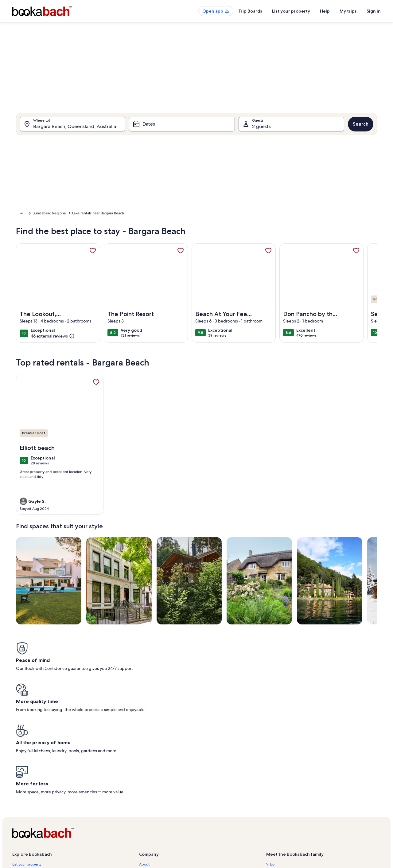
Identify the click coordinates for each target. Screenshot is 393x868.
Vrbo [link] (270, 756)
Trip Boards (250, 11)
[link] (93, 254)
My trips (348, 11)
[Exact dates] (144, 278)
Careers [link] (145, 766)
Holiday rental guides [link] (30, 795)
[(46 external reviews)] (53, 339)
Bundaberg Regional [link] (95, 214)
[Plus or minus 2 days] (192, 278)
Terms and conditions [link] (157, 795)
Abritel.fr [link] (274, 766)
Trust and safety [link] (25, 776)
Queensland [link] (62, 214)
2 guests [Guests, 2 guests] (261, 129)
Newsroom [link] (148, 785)
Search (361, 127)
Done (316, 297)
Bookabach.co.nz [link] (280, 785)
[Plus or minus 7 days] (239, 278)
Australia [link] (39, 214)
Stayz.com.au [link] (277, 795)
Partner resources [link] (27, 785)
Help (325, 11)
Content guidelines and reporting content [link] (174, 825)
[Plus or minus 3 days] (215, 278)
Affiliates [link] (146, 776)
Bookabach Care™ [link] (27, 766)
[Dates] (182, 127)
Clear (292, 297)
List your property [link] (27, 756)
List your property (291, 11)
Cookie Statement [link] (154, 815)
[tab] (179, 145)
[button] (165, 194)
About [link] (144, 756)
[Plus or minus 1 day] (169, 278)
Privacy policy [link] (150, 805)
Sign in (374, 11)
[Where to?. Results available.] (72, 127)
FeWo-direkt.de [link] (279, 776)
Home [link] (21, 214)
